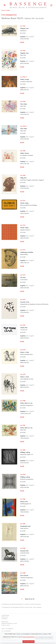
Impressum (4, 637)
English (8, 10)
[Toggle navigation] (51, 5)
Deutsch (3, 10)
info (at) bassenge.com (10, 633)
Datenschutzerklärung (6, 638)
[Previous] (22, 599)
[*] (24, 77)
